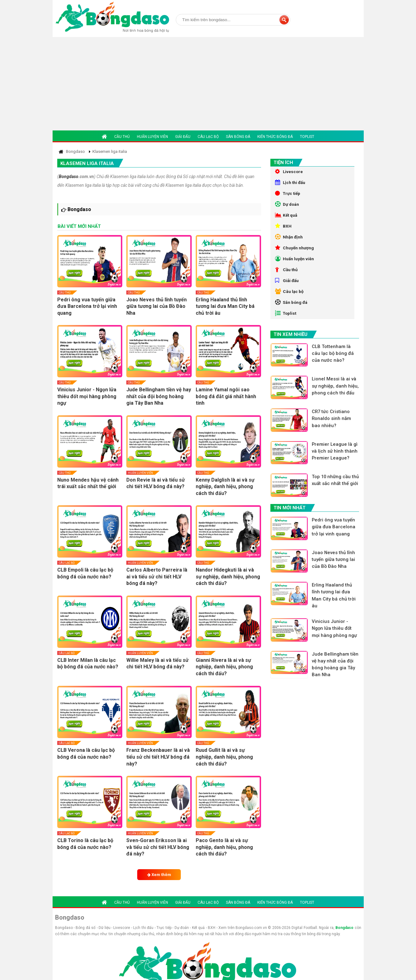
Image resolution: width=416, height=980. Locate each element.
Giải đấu (183, 137)
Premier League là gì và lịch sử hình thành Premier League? (336, 469)
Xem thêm (159, 875)
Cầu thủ (122, 137)
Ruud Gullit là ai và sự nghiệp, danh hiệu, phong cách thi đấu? (224, 757)
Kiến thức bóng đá (275, 137)
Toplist (307, 137)
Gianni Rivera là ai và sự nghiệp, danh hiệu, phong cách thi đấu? (224, 667)
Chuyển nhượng (295, 255)
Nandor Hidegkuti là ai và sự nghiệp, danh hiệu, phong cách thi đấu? (228, 577)
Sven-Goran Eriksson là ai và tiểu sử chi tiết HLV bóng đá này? (158, 847)
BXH (283, 231)
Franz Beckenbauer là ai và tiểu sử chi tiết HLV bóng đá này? (158, 757)
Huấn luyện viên (152, 137)
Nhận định (289, 243)
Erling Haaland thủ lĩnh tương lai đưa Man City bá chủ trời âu (225, 306)
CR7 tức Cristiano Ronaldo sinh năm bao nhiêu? (332, 436)
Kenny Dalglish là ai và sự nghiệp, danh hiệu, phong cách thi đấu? (225, 487)
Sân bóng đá (238, 137)
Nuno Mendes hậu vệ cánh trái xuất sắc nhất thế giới (88, 483)
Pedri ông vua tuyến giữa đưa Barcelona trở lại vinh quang (87, 306)
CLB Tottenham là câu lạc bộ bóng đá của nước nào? (334, 367)
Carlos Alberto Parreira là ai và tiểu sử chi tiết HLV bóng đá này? (157, 577)
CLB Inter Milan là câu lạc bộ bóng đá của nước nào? (88, 664)
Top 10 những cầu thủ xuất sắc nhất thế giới (335, 503)
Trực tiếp (288, 196)
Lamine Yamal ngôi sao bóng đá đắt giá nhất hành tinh (226, 396)
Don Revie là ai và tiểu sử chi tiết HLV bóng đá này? (156, 483)
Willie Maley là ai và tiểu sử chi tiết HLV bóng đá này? (157, 664)
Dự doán (288, 207)
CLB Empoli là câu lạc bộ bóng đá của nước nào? (85, 573)
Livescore (289, 172)
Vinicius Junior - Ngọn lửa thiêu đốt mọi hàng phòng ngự (87, 396)
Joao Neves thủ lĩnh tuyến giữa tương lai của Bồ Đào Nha (157, 306)
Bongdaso (69, 177)
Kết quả (287, 219)
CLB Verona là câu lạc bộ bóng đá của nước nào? (86, 754)
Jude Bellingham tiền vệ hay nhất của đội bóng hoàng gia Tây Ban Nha (159, 396)
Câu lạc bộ (208, 137)
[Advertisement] (208, 84)
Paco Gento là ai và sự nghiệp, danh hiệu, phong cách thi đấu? (224, 847)
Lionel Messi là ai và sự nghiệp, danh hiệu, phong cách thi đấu (335, 403)
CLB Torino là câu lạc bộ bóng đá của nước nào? (85, 844)
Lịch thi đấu (291, 184)
